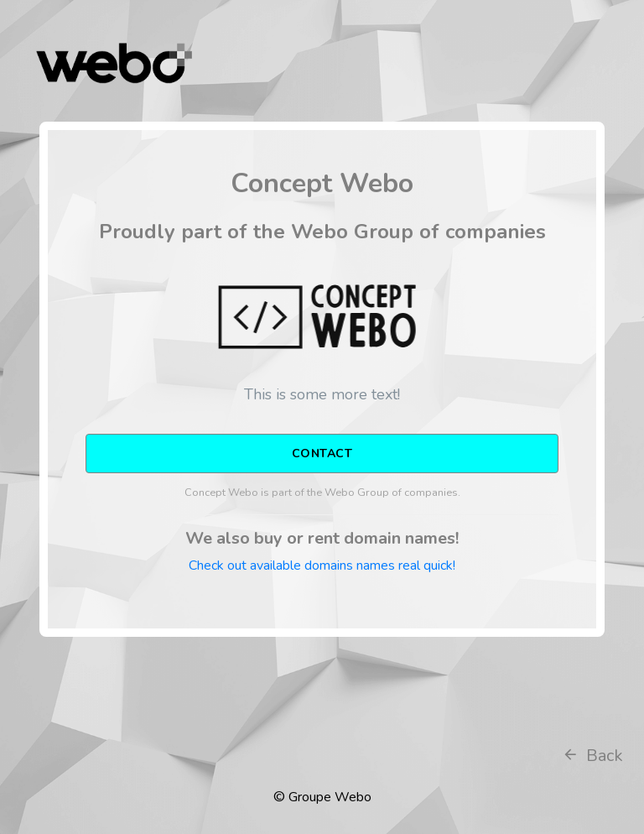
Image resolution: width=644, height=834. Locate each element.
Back (592, 756)
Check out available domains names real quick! (322, 566)
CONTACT (322, 453)
